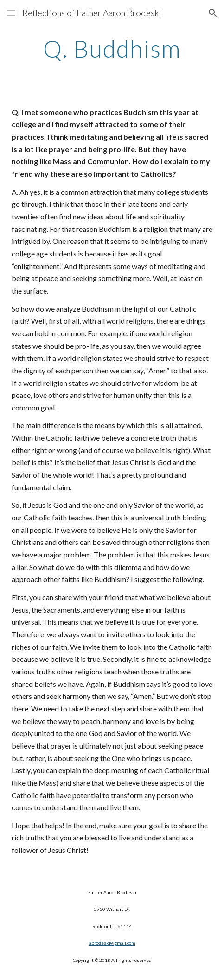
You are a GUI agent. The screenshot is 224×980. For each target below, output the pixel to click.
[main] (112, 49)
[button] (11, 13)
